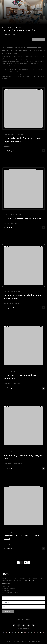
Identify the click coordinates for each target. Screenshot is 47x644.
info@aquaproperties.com (9, 589)
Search (38, 39)
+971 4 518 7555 (6, 586)
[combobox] (4, 607)
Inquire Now (8, 611)
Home (4, 28)
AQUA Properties (16, 641)
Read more (31, 580)
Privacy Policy (36, 641)
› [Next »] (29, 563)
